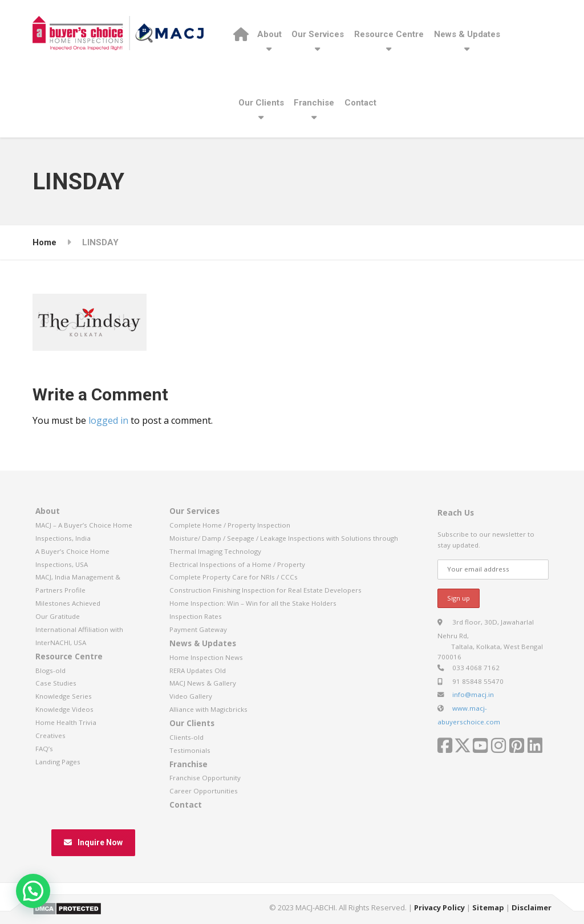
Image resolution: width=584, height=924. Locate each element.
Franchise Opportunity (205, 778)
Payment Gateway (198, 629)
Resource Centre (389, 34)
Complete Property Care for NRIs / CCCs (234, 577)
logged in (108, 420)
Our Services (318, 34)
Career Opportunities (204, 791)
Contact (360, 103)
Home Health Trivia (66, 722)
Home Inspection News (206, 657)
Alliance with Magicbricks (208, 709)
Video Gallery (191, 696)
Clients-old (186, 737)
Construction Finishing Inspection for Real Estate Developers (265, 590)
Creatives (50, 735)
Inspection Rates (196, 616)
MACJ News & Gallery (203, 683)
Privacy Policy (439, 907)
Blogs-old (50, 670)
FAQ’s (44, 749)
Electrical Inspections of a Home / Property (237, 564)
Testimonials (190, 750)
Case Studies (56, 683)
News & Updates (467, 34)
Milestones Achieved (68, 603)
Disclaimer (532, 907)
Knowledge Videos (64, 709)
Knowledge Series (64, 696)
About (269, 34)
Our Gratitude (58, 616)
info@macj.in (473, 694)
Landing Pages (58, 762)
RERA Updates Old (198, 670)
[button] (33, 891)
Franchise (314, 103)
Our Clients (261, 103)
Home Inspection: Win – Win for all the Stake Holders (253, 603)
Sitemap (488, 907)
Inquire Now (93, 842)
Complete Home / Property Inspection (230, 525)
